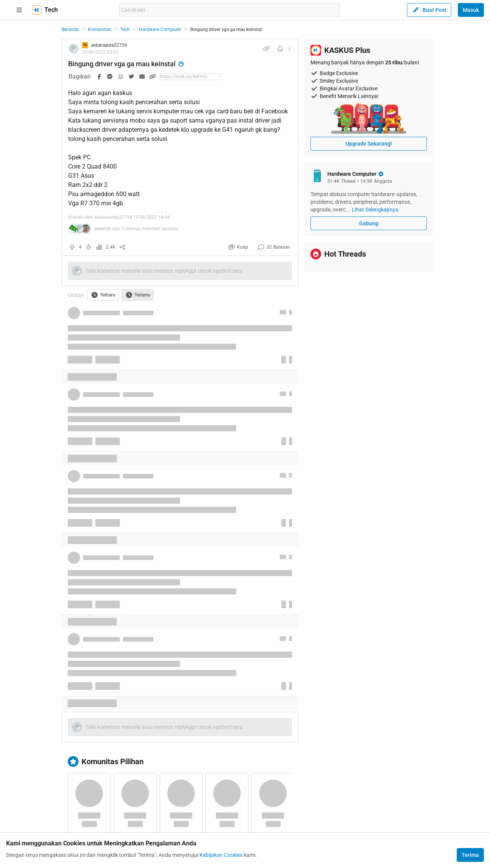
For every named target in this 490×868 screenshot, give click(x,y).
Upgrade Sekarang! (369, 144)
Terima (470, 855)
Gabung (369, 223)
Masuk (471, 10)
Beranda (70, 29)
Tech (125, 29)
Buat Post (429, 10)
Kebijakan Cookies (221, 855)
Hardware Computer (160, 29)
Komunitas (100, 29)
